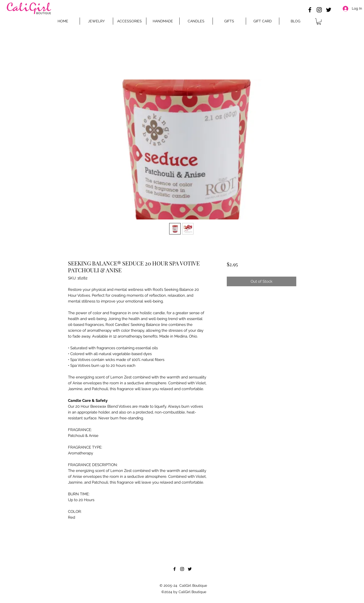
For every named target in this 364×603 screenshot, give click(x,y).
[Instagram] (319, 10)
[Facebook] (310, 10)
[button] (319, 21)
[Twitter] (329, 10)
